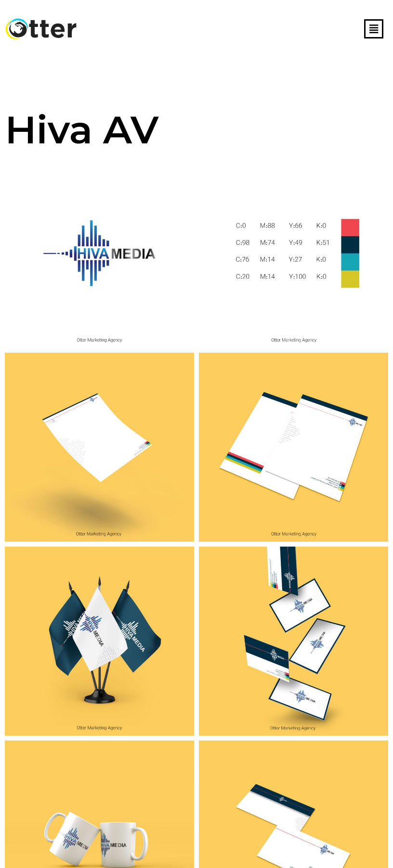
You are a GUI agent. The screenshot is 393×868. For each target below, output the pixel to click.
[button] (374, 29)
